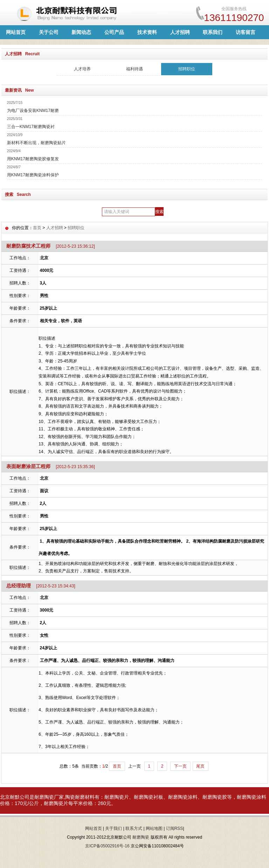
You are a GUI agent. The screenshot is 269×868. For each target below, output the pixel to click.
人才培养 (82, 69)
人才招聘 (180, 32)
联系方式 (134, 828)
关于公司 (49, 32)
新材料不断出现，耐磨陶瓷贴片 (36, 143)
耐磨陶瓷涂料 (183, 797)
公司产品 (114, 32)
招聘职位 (187, 69)
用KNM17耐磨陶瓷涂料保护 (33, 175)
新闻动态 (81, 32)
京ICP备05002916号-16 (107, 846)
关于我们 (113, 828)
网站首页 (16, 32)
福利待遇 (134, 69)
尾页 (200, 766)
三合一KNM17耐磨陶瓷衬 (31, 127)
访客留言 (246, 32)
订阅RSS (175, 828)
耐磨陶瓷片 (117, 797)
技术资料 (147, 32)
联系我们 (213, 32)
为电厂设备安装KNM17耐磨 (33, 111)
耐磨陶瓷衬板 (149, 797)
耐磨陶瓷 (44, 797)
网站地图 (154, 828)
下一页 (180, 766)
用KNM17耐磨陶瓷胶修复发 (33, 159)
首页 (37, 228)
